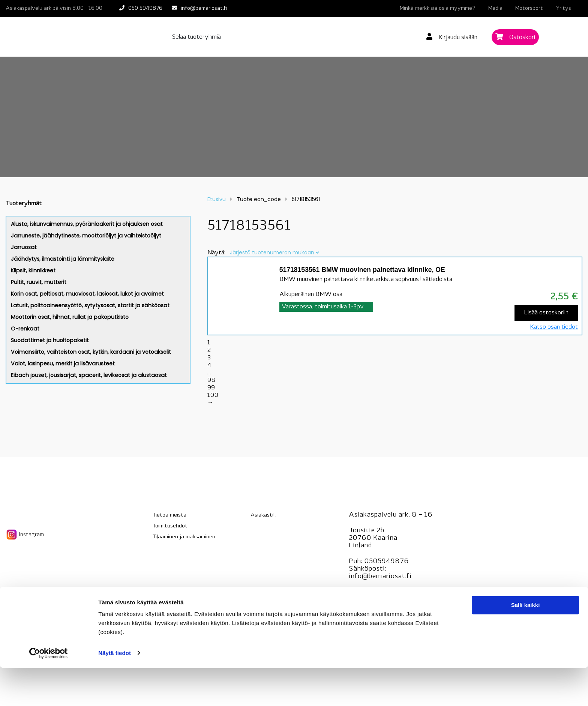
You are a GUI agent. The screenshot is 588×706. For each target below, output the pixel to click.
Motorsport (529, 8)
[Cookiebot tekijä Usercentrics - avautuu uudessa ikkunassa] (49, 691)
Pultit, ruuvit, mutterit (39, 282)
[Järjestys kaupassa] (274, 252)
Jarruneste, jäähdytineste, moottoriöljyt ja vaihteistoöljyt (86, 236)
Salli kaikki (526, 644)
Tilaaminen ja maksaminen (184, 537)
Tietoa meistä (169, 515)
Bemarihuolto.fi (374, 592)
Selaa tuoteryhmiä (196, 37)
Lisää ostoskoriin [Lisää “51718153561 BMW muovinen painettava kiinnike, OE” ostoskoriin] (546, 313)
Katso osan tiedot (554, 327)
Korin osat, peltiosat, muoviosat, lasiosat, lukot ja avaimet (87, 294)
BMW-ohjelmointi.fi (381, 608)
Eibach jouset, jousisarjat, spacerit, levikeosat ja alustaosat (89, 375)
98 (211, 380)
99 (211, 388)
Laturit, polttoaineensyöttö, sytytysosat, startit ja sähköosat (90, 305)
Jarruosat (24, 247)
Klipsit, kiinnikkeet (33, 270)
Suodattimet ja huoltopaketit (50, 340)
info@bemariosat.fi (204, 8)
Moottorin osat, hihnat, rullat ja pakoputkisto (70, 317)
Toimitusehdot (170, 526)
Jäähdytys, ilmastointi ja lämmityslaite (63, 259)
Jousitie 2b (366, 531)
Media (495, 8)
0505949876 (386, 561)
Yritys (563, 8)
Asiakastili (263, 515)
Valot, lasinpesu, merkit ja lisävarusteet (63, 364)
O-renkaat (25, 329)
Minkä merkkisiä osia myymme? (438, 8)
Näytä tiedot (115, 691)
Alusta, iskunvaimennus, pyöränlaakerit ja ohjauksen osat (87, 224)
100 (213, 395)
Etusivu (217, 199)
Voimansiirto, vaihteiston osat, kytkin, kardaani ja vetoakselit (91, 352)
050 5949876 (145, 8)
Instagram (25, 535)
